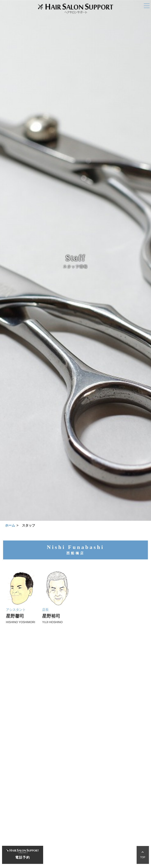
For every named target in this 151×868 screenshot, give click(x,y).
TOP (143, 855)
